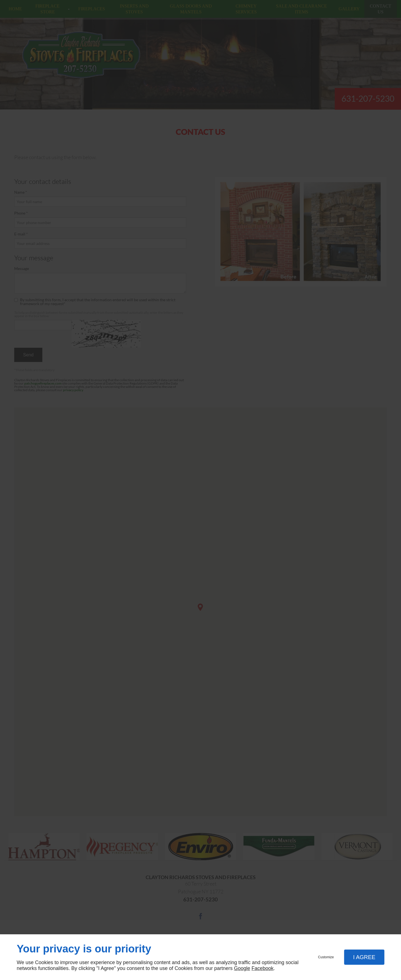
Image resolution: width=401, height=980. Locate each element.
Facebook (262, 968)
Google (242, 968)
